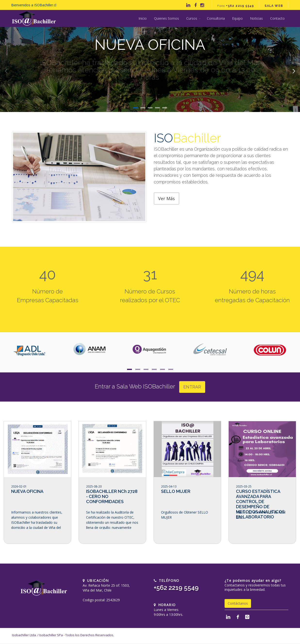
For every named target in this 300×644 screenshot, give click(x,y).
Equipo (237, 18)
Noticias (256, 18)
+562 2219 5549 (176, 588)
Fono (236, 6)
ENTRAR (192, 387)
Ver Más (166, 198)
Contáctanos (238, 603)
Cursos (192, 18)
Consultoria (216, 18)
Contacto (277, 18)
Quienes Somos (166, 18)
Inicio (143, 18)
